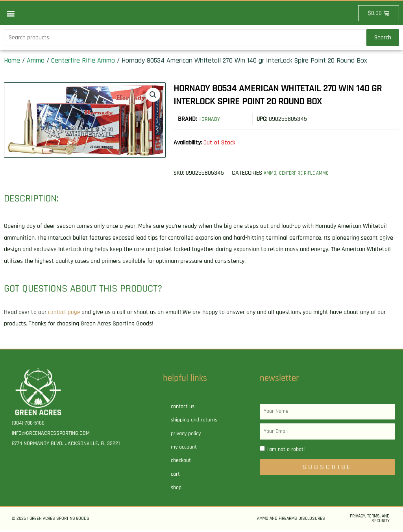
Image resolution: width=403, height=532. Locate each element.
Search (383, 38)
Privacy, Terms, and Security (370, 520)
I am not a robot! (286, 451)
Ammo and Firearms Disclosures (291, 520)
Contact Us (183, 408)
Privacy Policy (186, 435)
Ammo (36, 62)
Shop (176, 489)
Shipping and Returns (194, 421)
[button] (10, 13)
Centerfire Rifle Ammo (83, 62)
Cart (175, 475)
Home (12, 62)
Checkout (181, 462)
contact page (65, 314)
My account (184, 449)
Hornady (211, 121)
